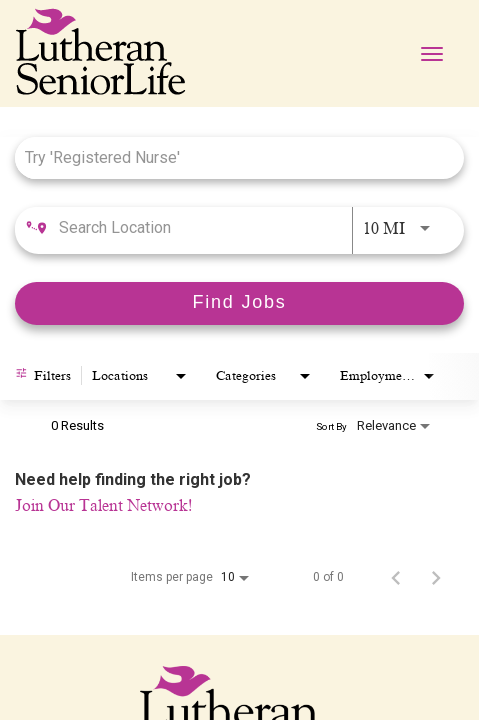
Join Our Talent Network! (103, 506)
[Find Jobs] (239, 303)
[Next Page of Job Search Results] (436, 577)
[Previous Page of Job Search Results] (396, 577)
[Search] (239, 303)
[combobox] (229, 157)
